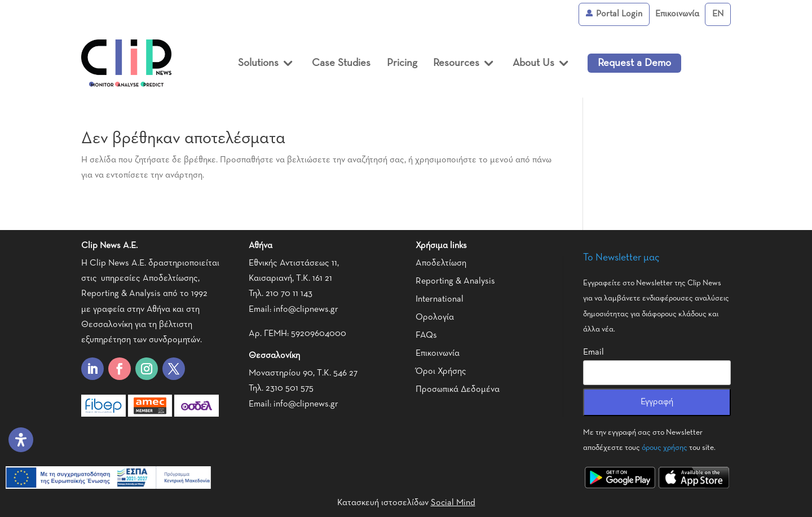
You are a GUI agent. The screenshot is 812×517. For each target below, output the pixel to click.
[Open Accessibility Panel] (21, 440)
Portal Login (614, 14)
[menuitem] (718, 14)
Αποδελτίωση (441, 263)
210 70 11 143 (289, 294)
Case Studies (341, 63)
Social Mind (453, 503)
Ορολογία (435, 317)
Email (593, 352)
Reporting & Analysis (455, 281)
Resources (456, 63)
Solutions (258, 63)
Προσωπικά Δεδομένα (458, 390)
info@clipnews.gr (306, 310)
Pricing (402, 63)
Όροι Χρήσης (441, 372)
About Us (533, 63)
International (440, 299)
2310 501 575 (290, 388)
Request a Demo (634, 63)
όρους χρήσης (665, 448)
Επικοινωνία (677, 14)
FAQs (426, 335)
